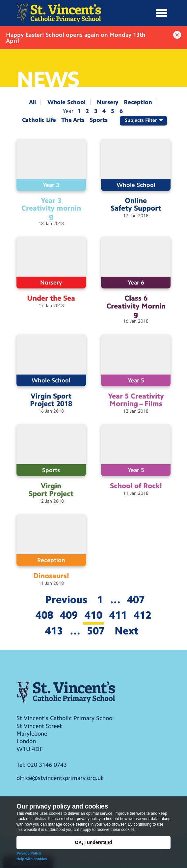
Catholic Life (39, 120)
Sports (98, 120)
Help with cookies (32, 859)
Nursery (108, 102)
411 (118, 615)
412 (143, 615)
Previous (66, 600)
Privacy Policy (29, 853)
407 (136, 600)
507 (96, 631)
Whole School (67, 102)
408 (44, 615)
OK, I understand (94, 842)
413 (54, 631)
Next (127, 631)
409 (69, 615)
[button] (161, 13)
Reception (138, 102)
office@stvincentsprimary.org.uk (60, 778)
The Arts (73, 120)
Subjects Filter (141, 120)
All (32, 102)
